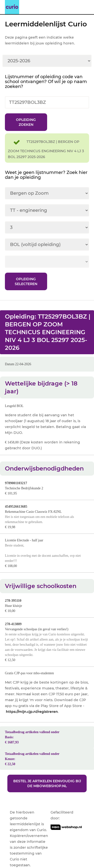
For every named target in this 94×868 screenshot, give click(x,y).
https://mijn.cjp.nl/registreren (32, 712)
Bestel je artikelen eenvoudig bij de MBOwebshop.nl (47, 783)
